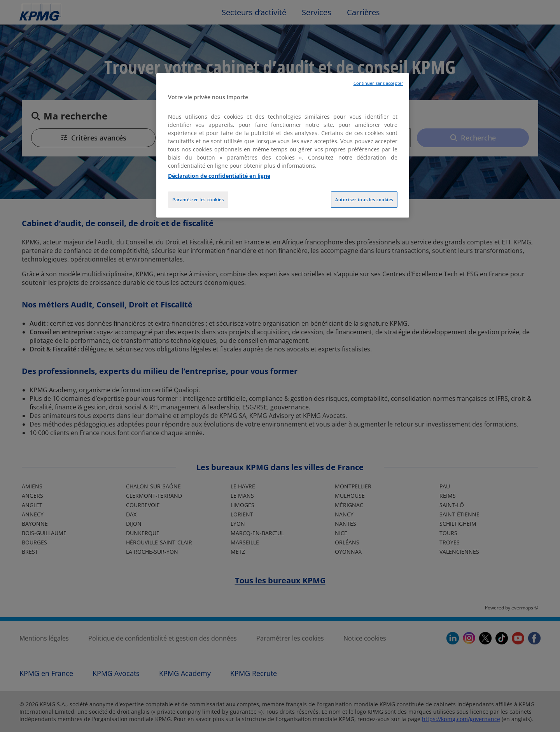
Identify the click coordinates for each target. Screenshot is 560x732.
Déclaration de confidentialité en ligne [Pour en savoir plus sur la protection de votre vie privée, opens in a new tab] (219, 176)
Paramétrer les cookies (198, 199)
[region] (283, 145)
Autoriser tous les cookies (364, 199)
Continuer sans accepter (378, 83)
